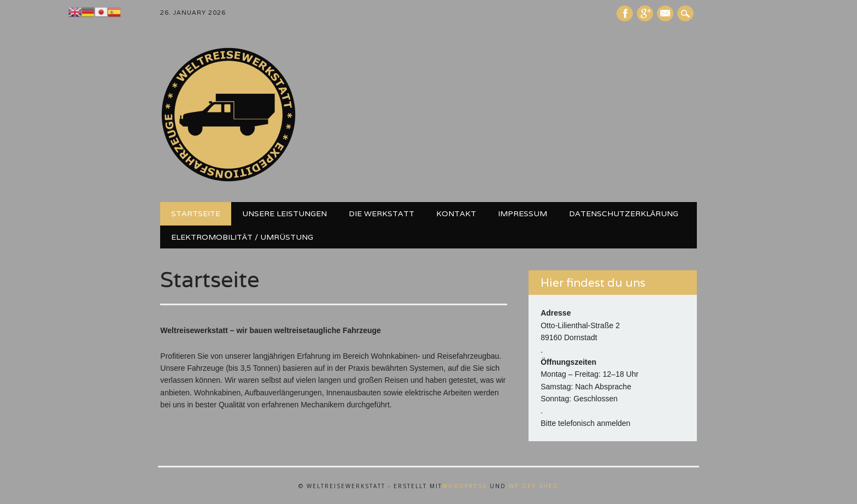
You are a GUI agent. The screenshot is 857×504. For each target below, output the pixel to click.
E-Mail (666, 14)
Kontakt (456, 214)
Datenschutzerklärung (624, 214)
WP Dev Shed (534, 486)
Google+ (645, 13)
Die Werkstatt (381, 214)
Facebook (625, 13)
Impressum (523, 214)
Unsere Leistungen (284, 214)
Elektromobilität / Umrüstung (242, 237)
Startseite (196, 214)
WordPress (465, 486)
